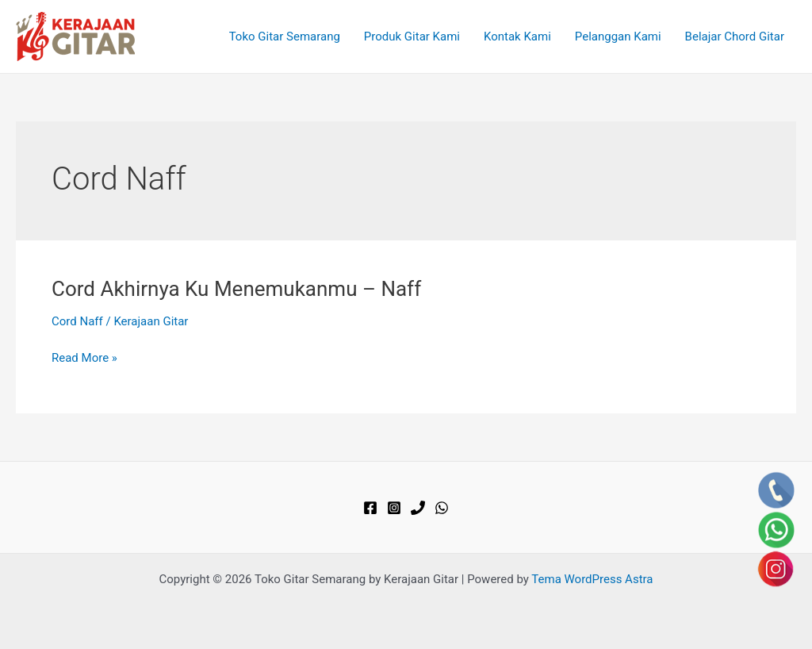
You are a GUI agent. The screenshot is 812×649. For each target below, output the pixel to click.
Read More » (84, 358)
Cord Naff (77, 321)
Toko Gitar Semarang (285, 36)
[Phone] (418, 508)
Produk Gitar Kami (412, 36)
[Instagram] (394, 508)
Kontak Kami (517, 36)
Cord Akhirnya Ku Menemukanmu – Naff (236, 289)
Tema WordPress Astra (592, 579)
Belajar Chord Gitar (735, 36)
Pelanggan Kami (618, 36)
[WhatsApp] (442, 508)
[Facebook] (370, 508)
